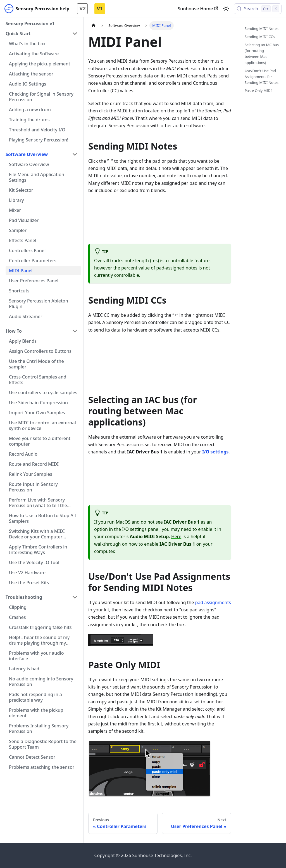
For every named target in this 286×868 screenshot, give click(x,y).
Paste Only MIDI (258, 91)
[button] (42, 34)
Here (176, 536)
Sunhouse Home (198, 9)
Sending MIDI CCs (260, 37)
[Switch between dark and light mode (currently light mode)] (226, 9)
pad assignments (213, 602)
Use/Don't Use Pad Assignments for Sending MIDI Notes (262, 77)
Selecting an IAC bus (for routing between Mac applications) (262, 54)
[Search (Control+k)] (258, 9)
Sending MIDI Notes (262, 29)
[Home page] (94, 26)
